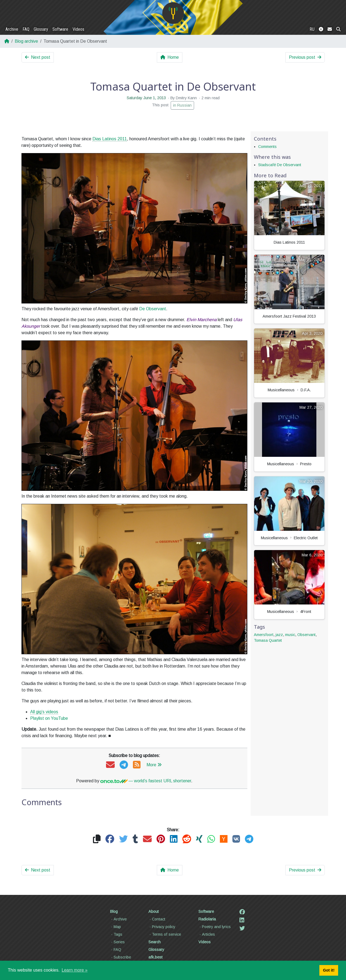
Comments (267, 147)
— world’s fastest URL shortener (146, 781)
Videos (78, 29)
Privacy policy (162, 927)
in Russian (182, 105)
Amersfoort (264, 635)
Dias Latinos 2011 (110, 139)
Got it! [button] (329, 970)
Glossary (41, 29)
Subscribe (121, 957)
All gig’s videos (44, 712)
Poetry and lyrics (215, 927)
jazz (279, 635)
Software (60, 29)
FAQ (26, 29)
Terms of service (165, 934)
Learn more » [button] (75, 970)
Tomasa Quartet (268, 640)
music (290, 635)
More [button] (154, 765)
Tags (116, 934)
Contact (157, 919)
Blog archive (26, 41)
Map (116, 927)
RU (312, 29)
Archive (12, 29)
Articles (207, 934)
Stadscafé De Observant (280, 165)
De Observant (153, 309)
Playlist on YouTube (49, 718)
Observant (306, 635)
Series (117, 942)
